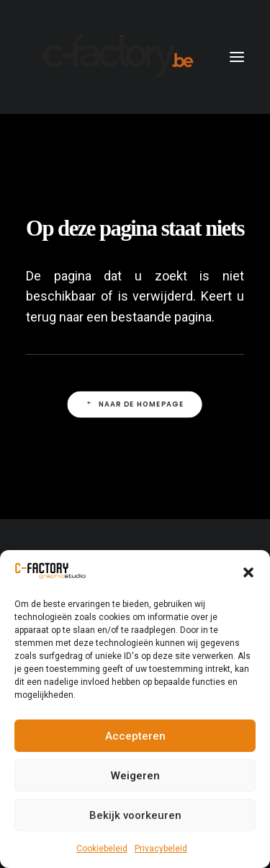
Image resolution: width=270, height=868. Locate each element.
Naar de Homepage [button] (135, 404)
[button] (248, 572)
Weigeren (135, 776)
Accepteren (135, 736)
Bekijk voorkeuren (135, 815)
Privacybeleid (161, 849)
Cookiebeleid (102, 849)
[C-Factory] (116, 57)
